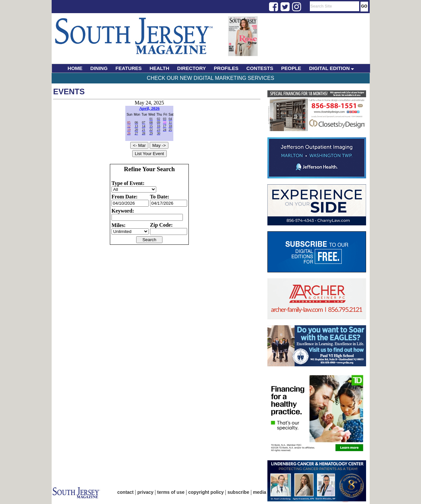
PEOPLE (291, 68)
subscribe (238, 492)
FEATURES (129, 68)
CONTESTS (260, 68)
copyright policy (206, 492)
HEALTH (160, 68)
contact (126, 492)
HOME (75, 68)
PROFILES (226, 68)
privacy (146, 492)
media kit (263, 492)
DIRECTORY (192, 68)
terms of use (171, 492)
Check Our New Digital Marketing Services (210, 78)
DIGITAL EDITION (332, 68)
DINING (99, 68)
